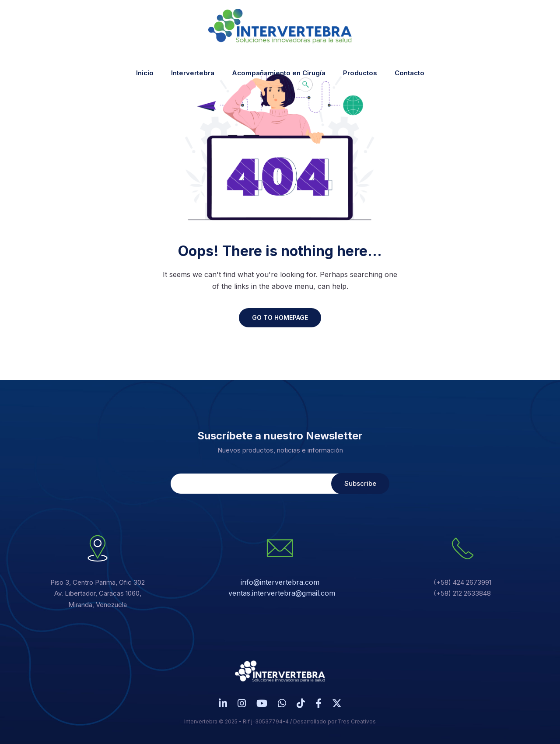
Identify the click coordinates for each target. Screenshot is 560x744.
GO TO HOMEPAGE (280, 318)
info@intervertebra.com (280, 582)
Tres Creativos (357, 721)
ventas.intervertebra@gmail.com (282, 593)
